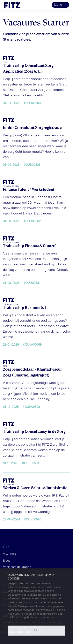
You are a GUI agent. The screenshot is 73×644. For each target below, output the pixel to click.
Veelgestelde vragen (17, 567)
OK (36, 630)
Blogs (7, 561)
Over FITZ (10, 555)
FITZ (6, 547)
